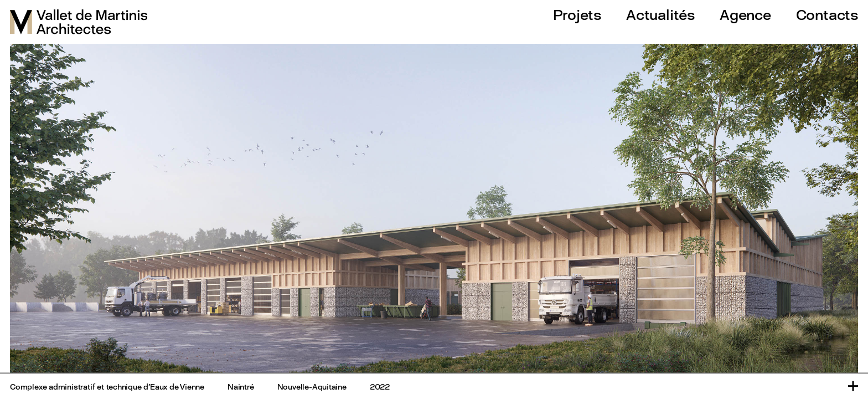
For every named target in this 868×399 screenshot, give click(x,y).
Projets (577, 15)
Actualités (660, 15)
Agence (745, 15)
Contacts (827, 15)
